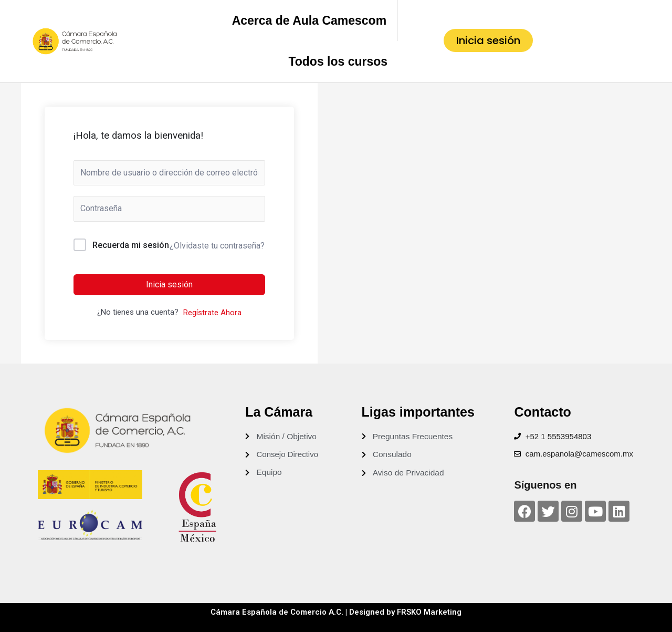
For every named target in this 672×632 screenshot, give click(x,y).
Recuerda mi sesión (131, 245)
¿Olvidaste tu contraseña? (217, 246)
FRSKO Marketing (429, 612)
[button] (488, 40)
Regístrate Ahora (212, 313)
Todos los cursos (338, 61)
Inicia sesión (169, 284)
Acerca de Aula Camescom (309, 20)
